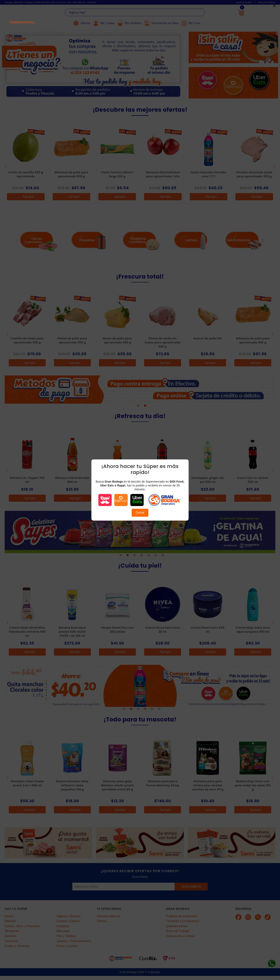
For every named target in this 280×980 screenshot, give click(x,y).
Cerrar (140, 513)
